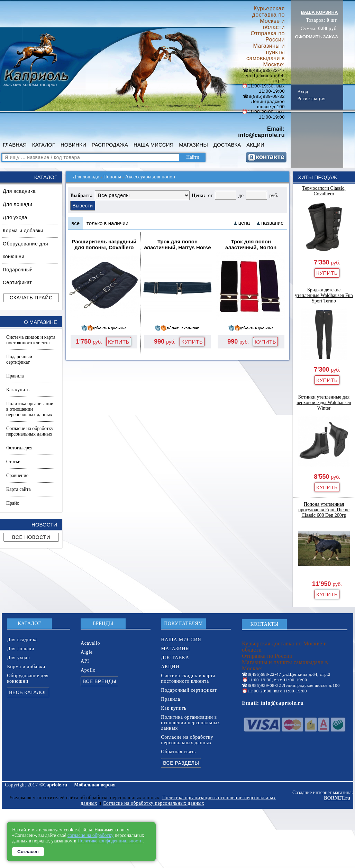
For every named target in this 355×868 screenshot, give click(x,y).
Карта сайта (19, 489)
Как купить (18, 390)
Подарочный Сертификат (18, 276)
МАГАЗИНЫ (193, 145)
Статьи (13, 462)
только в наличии (107, 223)
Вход (303, 92)
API (85, 661)
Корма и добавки (23, 231)
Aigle (87, 652)
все (75, 223)
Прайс (13, 503)
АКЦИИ (255, 145)
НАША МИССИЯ (153, 145)
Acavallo (90, 643)
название (272, 223)
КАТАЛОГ (44, 145)
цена (244, 223)
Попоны (112, 177)
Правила (15, 376)
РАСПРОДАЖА (110, 145)
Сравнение (17, 475)
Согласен (28, 852)
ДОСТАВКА (227, 145)
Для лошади (17, 204)
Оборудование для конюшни (25, 250)
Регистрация (311, 99)
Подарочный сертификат (19, 359)
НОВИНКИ (73, 145)
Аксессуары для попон (150, 177)
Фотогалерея (19, 448)
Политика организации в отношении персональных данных (30, 409)
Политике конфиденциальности (110, 841)
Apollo (88, 670)
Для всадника (19, 191)
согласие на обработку (90, 835)
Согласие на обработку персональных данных (30, 431)
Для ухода (15, 217)
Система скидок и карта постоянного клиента (31, 340)
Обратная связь (178, 752)
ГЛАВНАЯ (15, 145)
